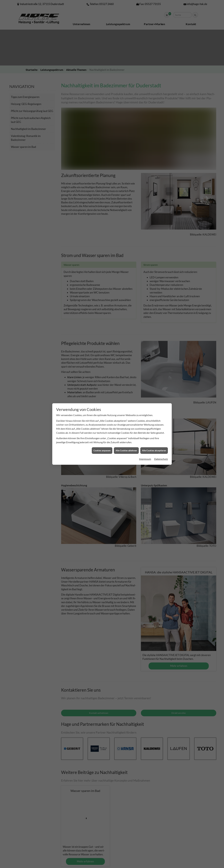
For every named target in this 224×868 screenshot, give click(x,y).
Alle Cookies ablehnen (126, 450)
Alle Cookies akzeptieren (154, 450)
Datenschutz (161, 459)
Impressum (145, 459)
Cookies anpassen (102, 450)
